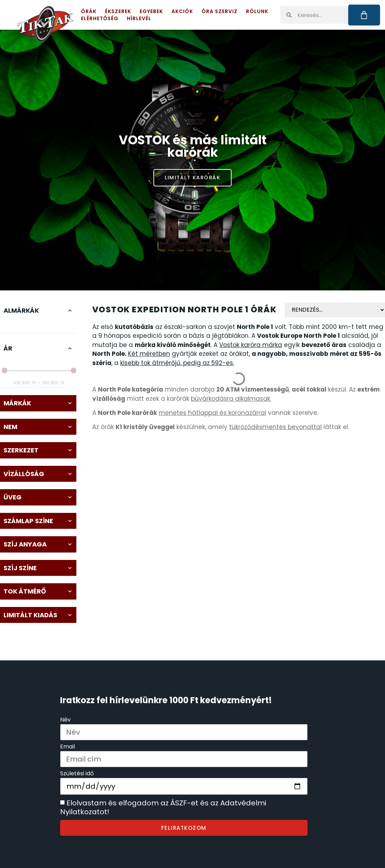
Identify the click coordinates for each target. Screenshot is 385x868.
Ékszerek (118, 11)
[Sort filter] (335, 310)
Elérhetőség (100, 18)
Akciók (182, 11)
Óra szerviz (220, 11)
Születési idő (77, 774)
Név (65, 720)
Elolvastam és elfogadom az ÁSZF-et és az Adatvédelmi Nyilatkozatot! (163, 808)
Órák (89, 11)
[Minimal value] (39, 364)
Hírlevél (139, 18)
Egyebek (151, 11)
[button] (38, 311)
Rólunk (257, 11)
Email (68, 747)
